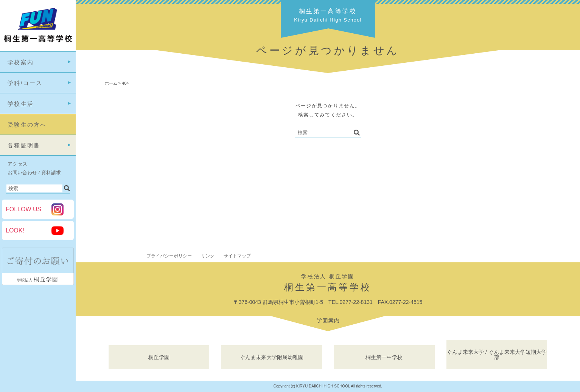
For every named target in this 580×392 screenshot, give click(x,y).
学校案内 (21, 62)
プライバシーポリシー (169, 256)
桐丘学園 (159, 357)
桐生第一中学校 (384, 357)
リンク (208, 256)
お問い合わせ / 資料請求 (34, 173)
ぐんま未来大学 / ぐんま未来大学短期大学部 (497, 355)
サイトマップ (237, 256)
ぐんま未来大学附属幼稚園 (272, 357)
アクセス (17, 164)
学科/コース (25, 83)
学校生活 (21, 104)
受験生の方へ (27, 125)
